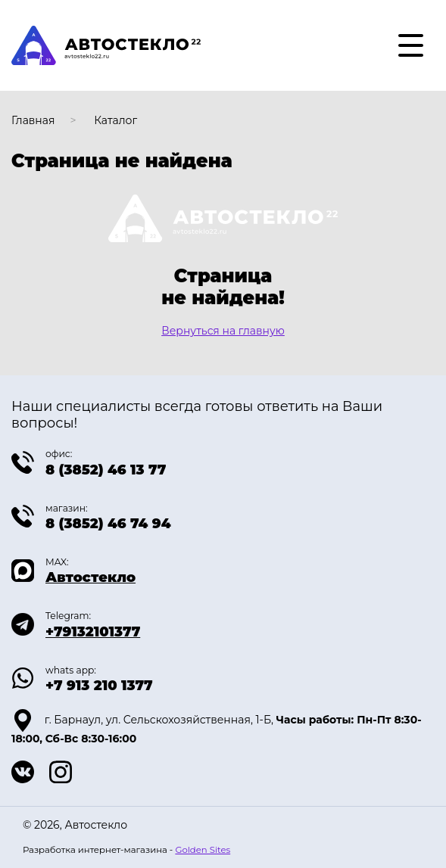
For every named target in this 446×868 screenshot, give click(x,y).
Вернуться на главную (223, 331)
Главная (33, 120)
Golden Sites (203, 850)
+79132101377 (93, 632)
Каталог (115, 120)
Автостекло (90, 577)
